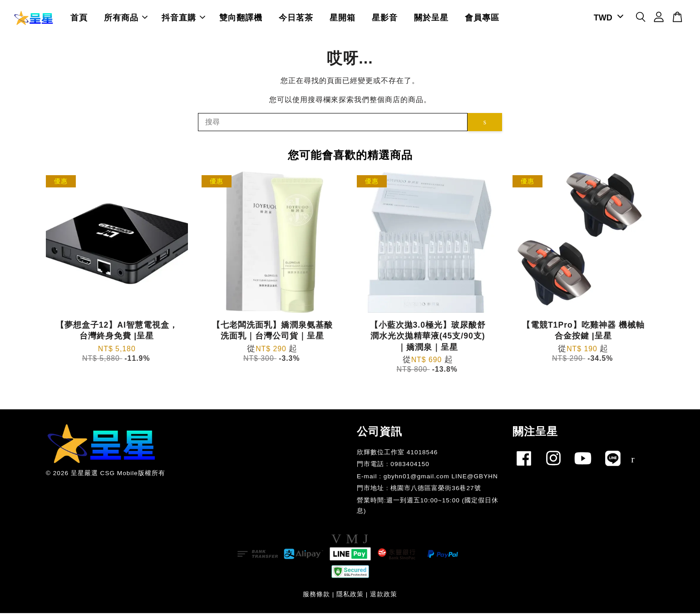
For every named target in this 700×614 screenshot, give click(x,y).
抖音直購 (183, 18)
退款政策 (384, 595)
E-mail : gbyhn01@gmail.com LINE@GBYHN (427, 477)
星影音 (385, 18)
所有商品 (126, 18)
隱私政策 (350, 595)
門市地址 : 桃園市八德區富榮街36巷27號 (419, 489)
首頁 (79, 18)
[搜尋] (333, 123)
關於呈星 (431, 18)
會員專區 (482, 18)
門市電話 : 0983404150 (393, 465)
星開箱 (343, 18)
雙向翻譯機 (241, 18)
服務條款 (316, 595)
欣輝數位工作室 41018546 (397, 453)
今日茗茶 (296, 18)
